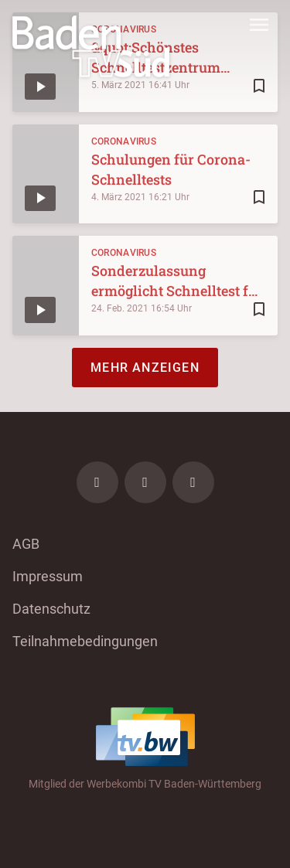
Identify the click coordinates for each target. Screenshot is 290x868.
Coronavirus (124, 141)
